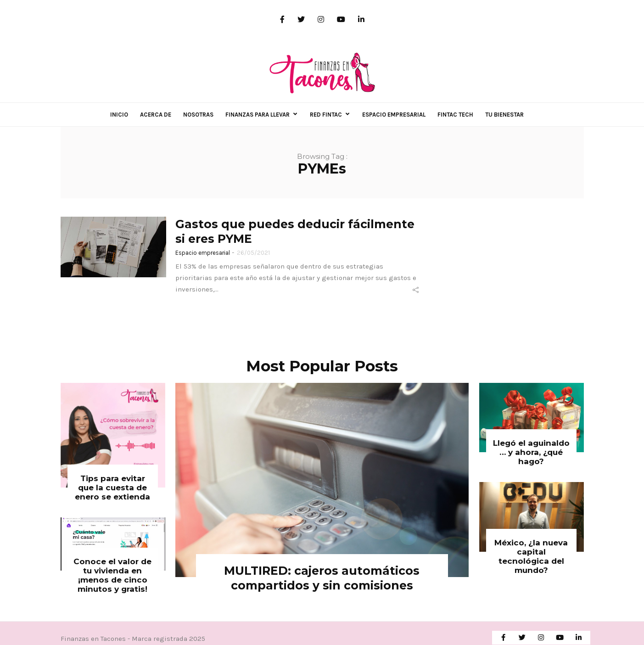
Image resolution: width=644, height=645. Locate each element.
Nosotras (198, 115)
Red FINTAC (326, 115)
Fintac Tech (455, 115)
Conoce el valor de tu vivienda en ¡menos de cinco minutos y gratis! (112, 575)
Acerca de (156, 115)
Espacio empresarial (394, 115)
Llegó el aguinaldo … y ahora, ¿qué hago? (531, 452)
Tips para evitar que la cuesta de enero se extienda (112, 488)
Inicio (119, 115)
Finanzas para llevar (258, 115)
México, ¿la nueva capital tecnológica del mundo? (531, 556)
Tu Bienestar (504, 115)
